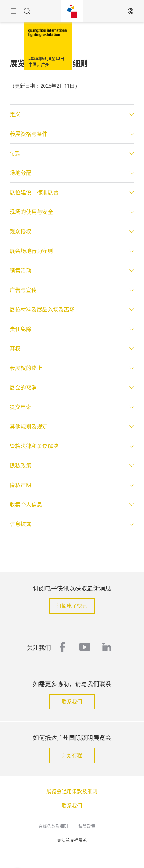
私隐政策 (87, 826)
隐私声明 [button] (20, 485)
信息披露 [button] (20, 524)
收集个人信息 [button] (26, 505)
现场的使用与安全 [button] (31, 212)
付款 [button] (15, 153)
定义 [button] (15, 114)
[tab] (72, 114)
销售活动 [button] (20, 270)
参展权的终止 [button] (26, 368)
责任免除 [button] (20, 329)
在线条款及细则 (53, 826)
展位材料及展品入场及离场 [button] (42, 309)
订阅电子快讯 (72, 606)
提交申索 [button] (20, 407)
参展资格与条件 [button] (29, 134)
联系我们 (72, 701)
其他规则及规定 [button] (29, 426)
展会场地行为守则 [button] (31, 251)
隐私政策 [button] (20, 466)
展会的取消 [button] (23, 387)
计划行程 (72, 755)
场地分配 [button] (20, 173)
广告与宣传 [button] (23, 290)
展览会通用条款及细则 (72, 791)
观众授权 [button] (20, 231)
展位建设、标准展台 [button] (34, 192)
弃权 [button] (15, 348)
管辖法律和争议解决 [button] (34, 446)
